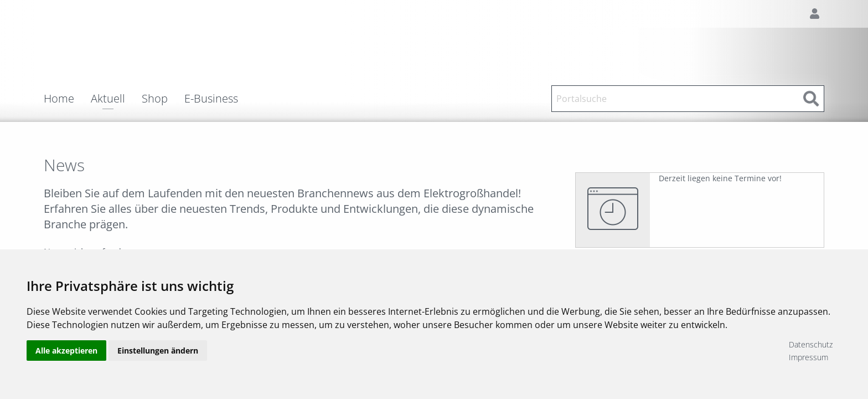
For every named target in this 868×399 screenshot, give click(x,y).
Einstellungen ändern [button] (158, 351)
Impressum (808, 357)
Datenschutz (811, 344)
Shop (155, 99)
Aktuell (108, 99)
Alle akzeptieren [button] (66, 351)
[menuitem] (67, 99)
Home (59, 99)
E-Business (211, 99)
